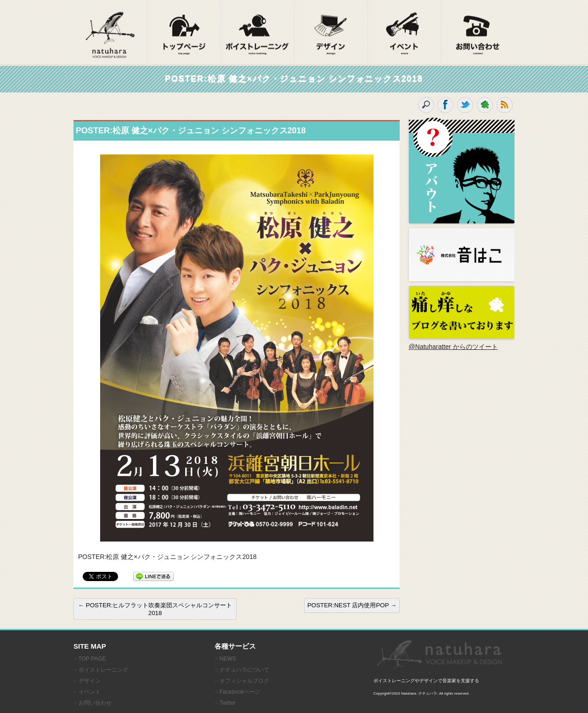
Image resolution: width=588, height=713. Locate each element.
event (405, 53)
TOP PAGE (92, 659)
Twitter (228, 703)
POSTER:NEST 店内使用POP (352, 605)
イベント (90, 692)
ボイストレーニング (103, 670)
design (331, 53)
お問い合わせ (95, 703)
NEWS (228, 659)
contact (478, 53)
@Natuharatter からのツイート (453, 347)
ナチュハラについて (244, 670)
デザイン (90, 681)
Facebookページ (240, 692)
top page (184, 53)
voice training (257, 53)
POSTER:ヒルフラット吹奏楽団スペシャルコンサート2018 (155, 609)
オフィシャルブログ (244, 681)
